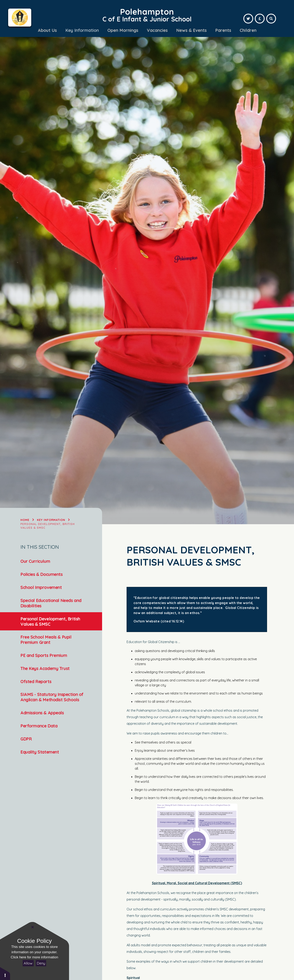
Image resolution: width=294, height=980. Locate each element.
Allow (28, 963)
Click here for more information (35, 957)
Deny (41, 963)
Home (25, 520)
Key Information (51, 520)
